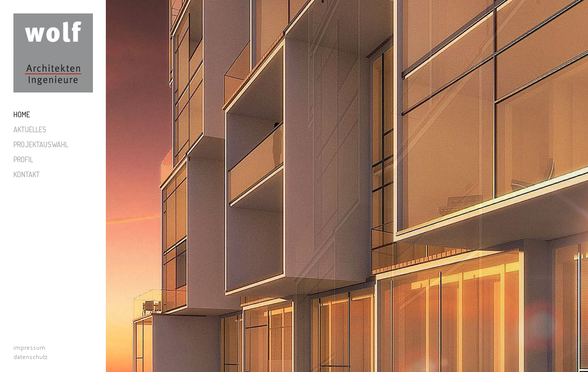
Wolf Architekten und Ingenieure (53, 53)
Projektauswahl (41, 144)
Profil (23, 159)
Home (22, 114)
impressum (29, 347)
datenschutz (30, 357)
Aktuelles (30, 129)
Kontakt (27, 174)
